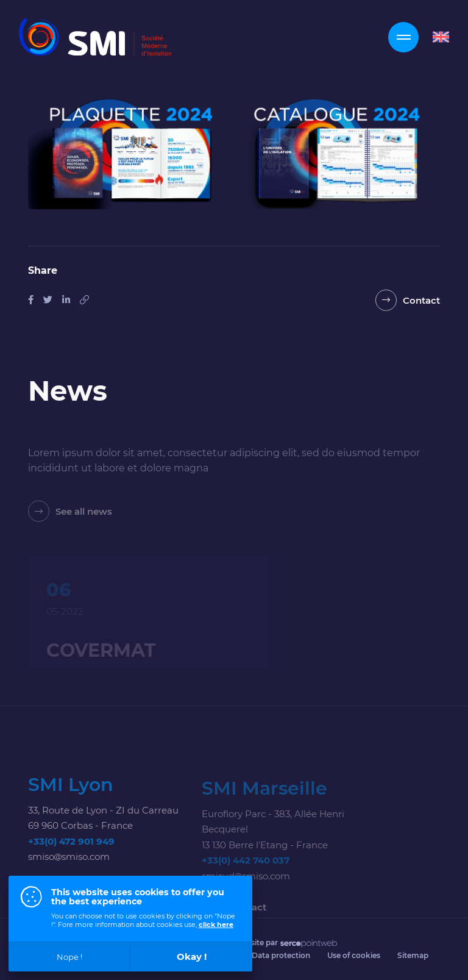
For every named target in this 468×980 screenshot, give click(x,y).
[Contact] (408, 302)
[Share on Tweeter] (48, 300)
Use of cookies (354, 955)
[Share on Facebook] (31, 300)
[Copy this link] (84, 300)
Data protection (281, 955)
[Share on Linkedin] (66, 300)
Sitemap (413, 955)
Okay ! (192, 957)
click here (216, 925)
